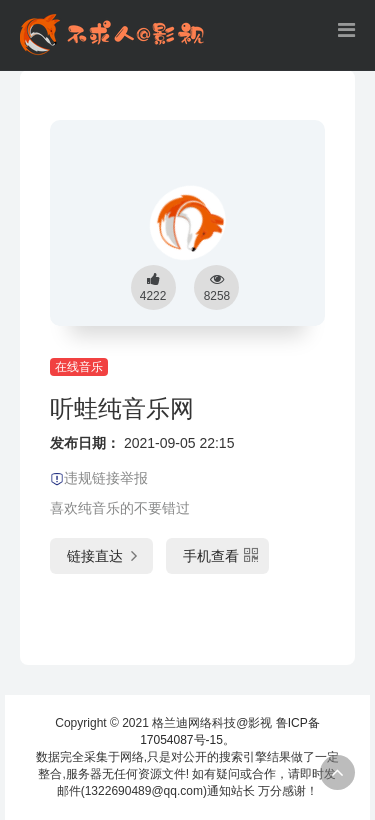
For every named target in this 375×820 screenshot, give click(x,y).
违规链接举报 (99, 478)
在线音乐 (79, 367)
